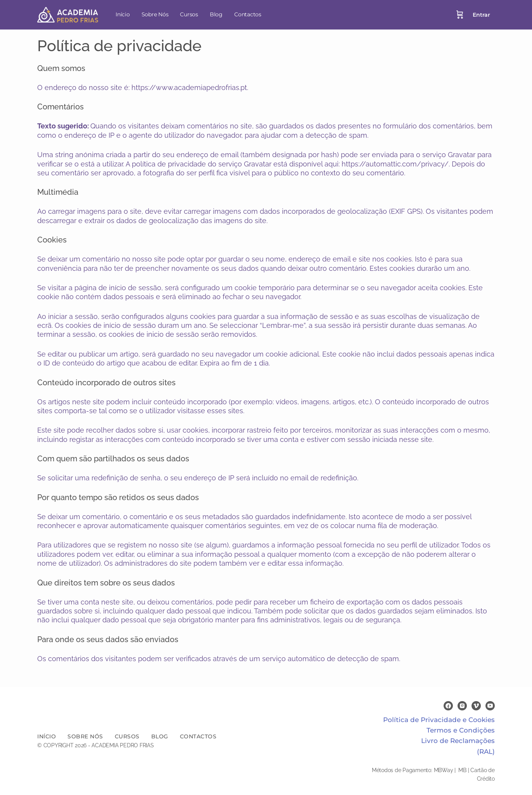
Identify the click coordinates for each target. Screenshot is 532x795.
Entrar (481, 15)
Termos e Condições (461, 730)
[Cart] (460, 15)
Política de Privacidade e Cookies (439, 720)
